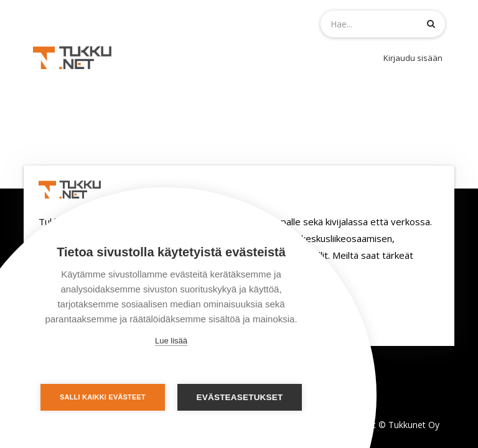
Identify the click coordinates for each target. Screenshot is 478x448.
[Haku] (431, 23)
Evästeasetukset (240, 397)
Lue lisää (171, 341)
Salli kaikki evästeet (103, 397)
